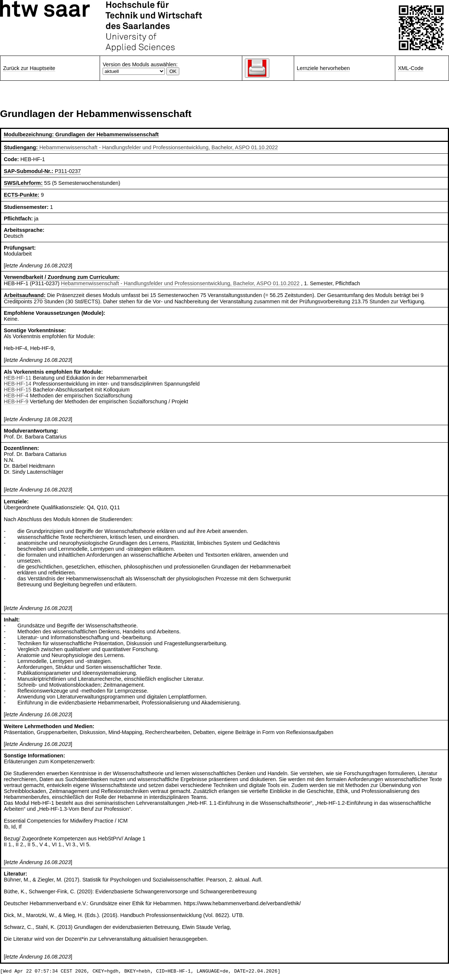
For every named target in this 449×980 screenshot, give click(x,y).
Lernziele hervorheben (323, 68)
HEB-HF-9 (16, 401)
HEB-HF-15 (17, 390)
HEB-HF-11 (17, 378)
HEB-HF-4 (16, 396)
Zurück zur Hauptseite (29, 68)
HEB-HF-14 (17, 384)
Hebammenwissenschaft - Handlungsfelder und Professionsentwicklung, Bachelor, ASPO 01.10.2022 (159, 147)
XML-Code (411, 68)
